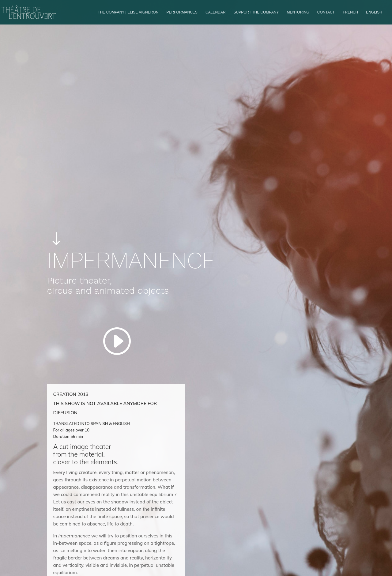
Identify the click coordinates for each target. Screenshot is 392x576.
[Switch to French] (350, 17)
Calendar (215, 12)
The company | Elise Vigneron (128, 12)
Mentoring (298, 12)
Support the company (256, 12)
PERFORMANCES (182, 12)
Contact (326, 12)
